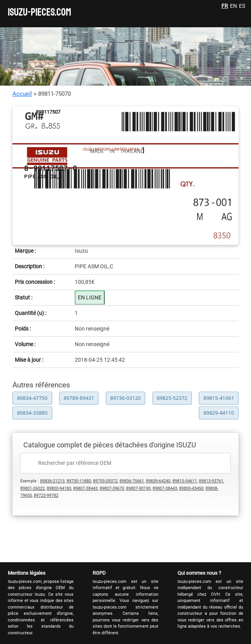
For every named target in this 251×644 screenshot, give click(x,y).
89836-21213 (52, 481)
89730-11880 (79, 481)
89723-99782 (46, 495)
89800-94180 (59, 488)
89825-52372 (172, 398)
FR (225, 6)
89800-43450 (191, 488)
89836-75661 (132, 481)
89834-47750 (32, 398)
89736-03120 (125, 398)
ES (242, 6)
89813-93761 (211, 481)
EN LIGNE (90, 297)
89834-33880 (32, 413)
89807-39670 (112, 488)
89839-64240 (158, 481)
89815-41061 (219, 398)
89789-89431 (79, 398)
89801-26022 (32, 488)
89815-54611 (185, 481)
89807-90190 (138, 488)
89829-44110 (219, 413)
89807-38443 (85, 488)
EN (233, 6)
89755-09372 (105, 481)
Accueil (22, 94)
